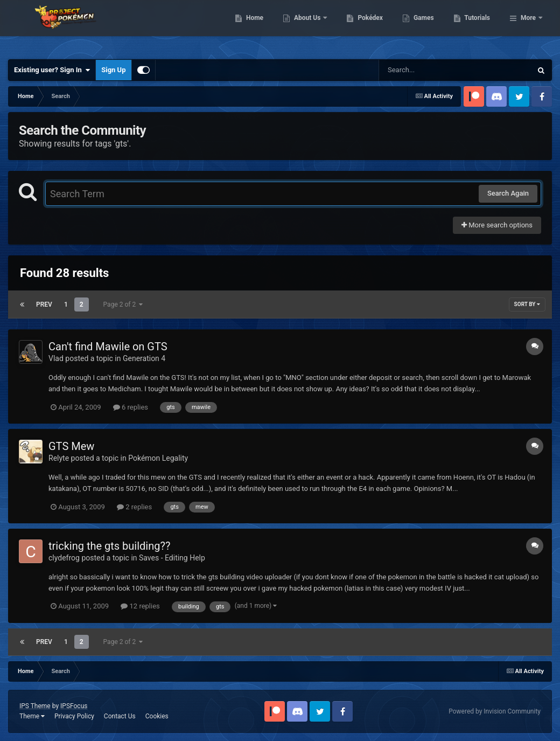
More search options (497, 225)
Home (310, 27)
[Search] (428, 70)
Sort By (527, 304)
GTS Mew (71, 446)
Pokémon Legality (158, 458)
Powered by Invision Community (495, 711)
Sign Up (113, 70)
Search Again (508, 193)
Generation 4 (144, 358)
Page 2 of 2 (123, 304)
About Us (363, 27)
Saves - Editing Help (172, 558)
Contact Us (120, 716)
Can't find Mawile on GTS (108, 347)
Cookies (157, 716)
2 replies (134, 507)
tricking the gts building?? (109, 546)
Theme (32, 716)
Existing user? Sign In (52, 70)
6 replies (131, 407)
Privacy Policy (74, 716)
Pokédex (426, 27)
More (528, 27)
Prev (44, 304)
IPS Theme (35, 706)
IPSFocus (74, 706)
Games (479, 27)
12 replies (140, 606)
